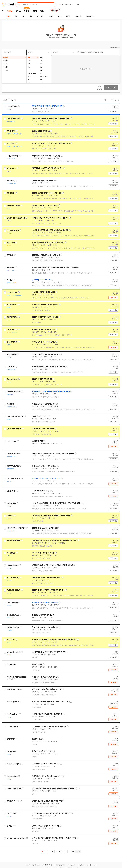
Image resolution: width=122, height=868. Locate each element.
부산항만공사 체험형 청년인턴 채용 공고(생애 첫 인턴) (49, 367)
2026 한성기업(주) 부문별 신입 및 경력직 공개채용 (48, 243)
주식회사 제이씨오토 (13, 702)
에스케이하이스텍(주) (13, 205)
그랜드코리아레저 (12, 330)
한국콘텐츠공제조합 (13, 615)
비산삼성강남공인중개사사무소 (16, 838)
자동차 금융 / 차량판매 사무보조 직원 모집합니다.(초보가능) (51, 702)
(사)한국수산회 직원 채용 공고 (41, 491)
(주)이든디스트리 (12, 826)
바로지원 (113, 298)
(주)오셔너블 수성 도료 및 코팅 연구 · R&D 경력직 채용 (49, 727)
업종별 (31, 16)
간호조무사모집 (37, 739)
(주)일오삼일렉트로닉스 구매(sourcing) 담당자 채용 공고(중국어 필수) (55, 789)
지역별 (9, 16)
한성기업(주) (11, 243)
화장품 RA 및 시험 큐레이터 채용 (42, 751)
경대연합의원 (11, 739)
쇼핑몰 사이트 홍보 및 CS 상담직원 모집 (44, 677)
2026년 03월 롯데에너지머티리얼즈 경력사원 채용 (48, 590)
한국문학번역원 (12, 503)
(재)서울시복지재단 (13, 565)
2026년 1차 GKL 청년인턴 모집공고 (43, 329)
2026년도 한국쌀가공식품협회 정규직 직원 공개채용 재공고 (51, 392)
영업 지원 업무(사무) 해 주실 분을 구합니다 (45, 826)
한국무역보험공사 (12, 305)
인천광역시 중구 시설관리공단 (16, 218)
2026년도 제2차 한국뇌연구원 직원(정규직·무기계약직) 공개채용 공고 (54, 640)
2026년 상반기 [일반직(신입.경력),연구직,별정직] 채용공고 (51, 143)
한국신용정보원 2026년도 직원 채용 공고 (45, 627)
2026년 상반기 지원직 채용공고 (42, 379)
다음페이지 (76, 852)
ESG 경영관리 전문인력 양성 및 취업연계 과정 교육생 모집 (50, 230)
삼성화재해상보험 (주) (14, 478)
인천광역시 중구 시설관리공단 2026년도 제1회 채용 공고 (50, 218)
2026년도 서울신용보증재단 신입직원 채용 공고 (47, 106)
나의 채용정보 (89, 16)
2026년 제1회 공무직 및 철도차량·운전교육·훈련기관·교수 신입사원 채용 (55, 267)
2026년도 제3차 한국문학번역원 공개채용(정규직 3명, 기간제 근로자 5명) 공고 (57, 503)
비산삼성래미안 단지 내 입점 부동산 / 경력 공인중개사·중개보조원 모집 (54, 838)
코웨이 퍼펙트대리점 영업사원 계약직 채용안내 (47, 689)
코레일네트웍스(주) (13, 156)
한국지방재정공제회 (13, 578)
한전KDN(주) (11, 131)
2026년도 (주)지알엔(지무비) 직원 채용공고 (46, 255)
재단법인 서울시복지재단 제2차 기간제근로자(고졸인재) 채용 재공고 (53, 565)
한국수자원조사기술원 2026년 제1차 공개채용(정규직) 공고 (51, 119)
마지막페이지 (80, 852)
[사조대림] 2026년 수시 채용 (41, 280)
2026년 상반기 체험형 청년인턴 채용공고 (45, 317)
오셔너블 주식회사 (12, 727)
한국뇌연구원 (11, 640)
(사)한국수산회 (11, 491)
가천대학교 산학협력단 (14, 541)
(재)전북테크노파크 (13, 454)
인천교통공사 (11, 268)
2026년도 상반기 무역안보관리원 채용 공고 (46, 354)
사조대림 (10, 280)
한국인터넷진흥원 (12, 603)
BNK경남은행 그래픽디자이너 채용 (43, 553)
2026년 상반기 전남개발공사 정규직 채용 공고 (47, 193)
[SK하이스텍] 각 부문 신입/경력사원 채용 (45, 205)
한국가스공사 (11, 143)
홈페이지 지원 (113, 111)
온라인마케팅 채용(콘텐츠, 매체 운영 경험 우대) (47, 801)
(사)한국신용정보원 (13, 627)
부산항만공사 (11, 181)
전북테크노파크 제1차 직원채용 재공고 (44, 466)
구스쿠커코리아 (12, 441)
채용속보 (51, 16)
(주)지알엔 (10, 255)
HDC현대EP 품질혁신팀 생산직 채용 (43, 292)
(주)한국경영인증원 (13, 230)
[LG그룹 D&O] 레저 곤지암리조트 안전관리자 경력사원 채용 (51, 516)
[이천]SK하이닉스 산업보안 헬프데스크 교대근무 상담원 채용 (51, 813)
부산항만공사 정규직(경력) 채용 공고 (43, 404)
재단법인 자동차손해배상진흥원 (16, 528)
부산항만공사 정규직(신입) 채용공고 (43, 181)
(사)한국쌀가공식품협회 (14, 392)
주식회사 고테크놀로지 (14, 764)
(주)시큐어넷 (11, 751)
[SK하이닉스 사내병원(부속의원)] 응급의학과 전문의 (49, 652)
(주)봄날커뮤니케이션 (13, 801)
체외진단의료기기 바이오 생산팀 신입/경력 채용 (47, 714)
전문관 (68, 16)
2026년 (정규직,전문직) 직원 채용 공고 (44, 528)
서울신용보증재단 (12, 106)
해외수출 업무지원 (38, 441)
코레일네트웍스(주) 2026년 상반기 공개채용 (46, 156)
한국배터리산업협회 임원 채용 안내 (43, 429)
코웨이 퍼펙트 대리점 (13, 689)
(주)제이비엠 (11, 665)
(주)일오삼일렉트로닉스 (14, 789)
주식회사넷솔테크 (12, 776)
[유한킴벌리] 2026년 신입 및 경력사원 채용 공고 (47, 168)
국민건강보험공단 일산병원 (15, 416)
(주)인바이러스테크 (13, 714)
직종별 (16, 16)
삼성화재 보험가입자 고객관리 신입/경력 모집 (46, 478)
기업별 (24, 16)
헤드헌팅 (60, 16)
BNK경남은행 (11, 553)
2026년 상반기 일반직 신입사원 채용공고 (45, 305)
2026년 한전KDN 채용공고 (41, 131)
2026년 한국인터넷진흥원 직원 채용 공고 (45, 602)
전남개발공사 (11, 193)
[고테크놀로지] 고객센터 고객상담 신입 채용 (46, 764)
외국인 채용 (79, 16)
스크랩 (5, 100)
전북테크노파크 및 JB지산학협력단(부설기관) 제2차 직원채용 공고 (53, 454)
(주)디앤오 (10, 516)
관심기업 (13, 100)
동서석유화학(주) (12, 342)
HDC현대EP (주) (12, 292)
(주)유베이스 (11, 813)
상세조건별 (40, 16)
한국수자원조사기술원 (14, 119)
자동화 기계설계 (37, 664)
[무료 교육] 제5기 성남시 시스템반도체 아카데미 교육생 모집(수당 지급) (54, 540)
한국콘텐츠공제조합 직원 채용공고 (43, 615)
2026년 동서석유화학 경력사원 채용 (43, 342)
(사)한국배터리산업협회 (14, 429)
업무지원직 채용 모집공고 (40, 416)
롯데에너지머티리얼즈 (14, 590)
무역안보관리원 (12, 354)
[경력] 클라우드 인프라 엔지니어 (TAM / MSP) (47, 776)
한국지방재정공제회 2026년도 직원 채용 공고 (46, 578)
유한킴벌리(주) (11, 168)
